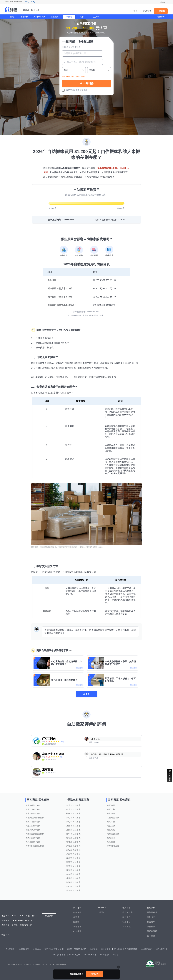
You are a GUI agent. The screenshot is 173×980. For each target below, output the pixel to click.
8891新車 (160, 949)
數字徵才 (151, 936)
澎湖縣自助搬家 (73, 882)
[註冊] (33, 2)
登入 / (126, 912)
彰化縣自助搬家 (73, 838)
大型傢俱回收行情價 (35, 846)
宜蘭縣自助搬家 (73, 830)
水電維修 (24, 17)
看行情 (69, 17)
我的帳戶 (161, 17)
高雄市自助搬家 (73, 858)
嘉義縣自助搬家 (73, 866)
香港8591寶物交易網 (77, 949)
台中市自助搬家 (73, 834)
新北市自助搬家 (73, 809)
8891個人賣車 (90, 955)
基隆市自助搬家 (73, 826)
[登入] (27, 2)
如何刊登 (147, 11)
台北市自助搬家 (73, 805)
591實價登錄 (131, 949)
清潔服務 (54, 17)
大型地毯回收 (113, 818)
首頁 (12, 17)
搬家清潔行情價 (33, 838)
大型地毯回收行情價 (35, 818)
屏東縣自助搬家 (73, 870)
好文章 (96, 17)
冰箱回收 (111, 842)
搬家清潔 (111, 838)
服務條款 (151, 927)
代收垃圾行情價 (33, 826)
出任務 (116, 955)
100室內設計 (147, 949)
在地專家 (77, 927)
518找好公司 (23, 949)
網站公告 (151, 917)
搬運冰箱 (111, 822)
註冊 (131, 912)
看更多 (86, 694)
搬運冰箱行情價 (33, 822)
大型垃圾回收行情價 (35, 834)
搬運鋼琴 (111, 805)
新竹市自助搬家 (73, 818)
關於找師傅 (152, 912)
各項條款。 (84, 90)
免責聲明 (151, 922)
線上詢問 (49, 916)
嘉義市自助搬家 (73, 862)
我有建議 (127, 927)
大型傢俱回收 (113, 846)
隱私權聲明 (152, 931)
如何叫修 (77, 912)
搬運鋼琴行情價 (33, 805)
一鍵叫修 (161, 11)
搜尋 (136, 11)
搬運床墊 (111, 809)
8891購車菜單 (59, 955)
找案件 (83, 17)
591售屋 (118, 949)
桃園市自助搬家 (73, 813)
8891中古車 (75, 955)
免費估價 (95, 974)
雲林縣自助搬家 (73, 842)
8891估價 (105, 955)
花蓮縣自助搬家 (73, 878)
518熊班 (10, 949)
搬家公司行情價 (33, 813)
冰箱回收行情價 (33, 842)
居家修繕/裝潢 (39, 17)
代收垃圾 (111, 826)
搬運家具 (111, 830)
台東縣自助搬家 (73, 874)
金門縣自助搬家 (73, 886)
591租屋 (94, 949)
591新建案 (106, 949)
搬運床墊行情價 (33, 809)
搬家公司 (111, 813)
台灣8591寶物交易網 (54, 949)
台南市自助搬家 (73, 854)
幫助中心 (127, 922)
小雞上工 (37, 949)
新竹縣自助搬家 (73, 822)
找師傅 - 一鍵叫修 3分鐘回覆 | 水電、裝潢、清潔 (11, 9)
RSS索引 (78, 931)
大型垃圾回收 (113, 834)
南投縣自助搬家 (73, 850)
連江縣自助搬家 (73, 890)
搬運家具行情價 (33, 830)
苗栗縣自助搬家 (73, 846)
